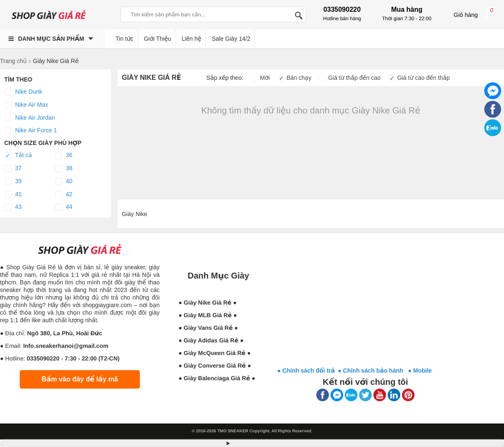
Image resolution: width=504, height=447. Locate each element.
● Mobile (420, 371)
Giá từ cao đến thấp (419, 78)
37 (13, 168)
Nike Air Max (26, 105)
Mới (260, 78)
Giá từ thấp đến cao (350, 78)
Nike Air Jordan (30, 118)
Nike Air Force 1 (30, 131)
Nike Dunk (23, 92)
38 (64, 168)
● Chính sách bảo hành (373, 371)
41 (13, 195)
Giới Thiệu (157, 39)
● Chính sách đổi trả (306, 371)
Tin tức (125, 39)
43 (13, 207)
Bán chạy (294, 78)
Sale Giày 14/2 (231, 39)
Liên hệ (192, 39)
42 (64, 195)
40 (64, 181)
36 (64, 155)
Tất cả (18, 155)
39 (13, 181)
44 (64, 207)
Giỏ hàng (475, 14)
